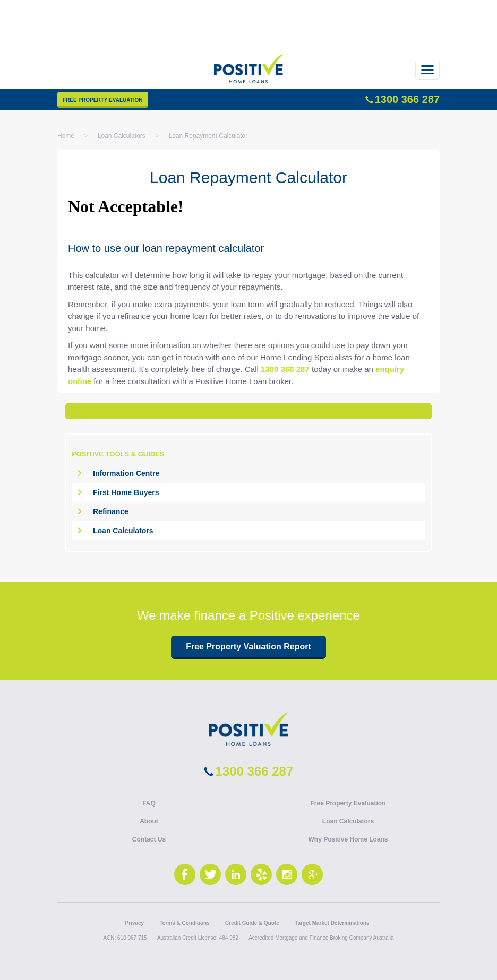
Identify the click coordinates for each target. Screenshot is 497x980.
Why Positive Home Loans (348, 839)
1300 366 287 (407, 99)
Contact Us (149, 839)
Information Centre (126, 473)
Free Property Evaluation (103, 100)
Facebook (185, 874)
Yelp (261, 874)
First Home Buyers (126, 492)
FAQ (149, 803)
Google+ (312, 874)
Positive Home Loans (248, 74)
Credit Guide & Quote (252, 923)
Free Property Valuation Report (248, 647)
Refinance (111, 511)
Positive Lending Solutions (248, 729)
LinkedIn (236, 874)
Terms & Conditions (184, 923)
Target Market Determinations (332, 923)
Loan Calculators (123, 531)
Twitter (210, 874)
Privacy (135, 923)
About (149, 821)
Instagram (287, 874)
